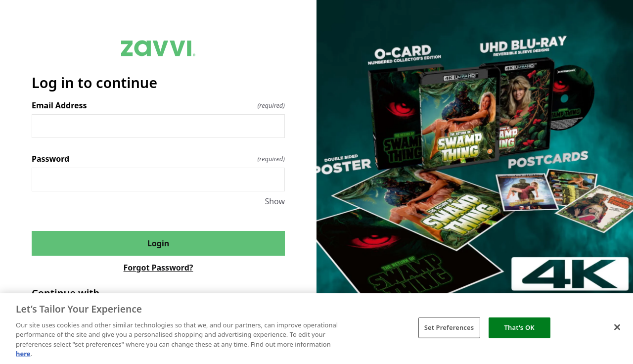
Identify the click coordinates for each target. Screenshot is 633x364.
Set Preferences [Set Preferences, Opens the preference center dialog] (449, 327)
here (23, 354)
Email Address (158, 105)
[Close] (617, 327)
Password (158, 159)
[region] (316, 329)
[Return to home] (158, 48)
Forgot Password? (158, 268)
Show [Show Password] (275, 201)
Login (158, 243)
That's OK (520, 327)
